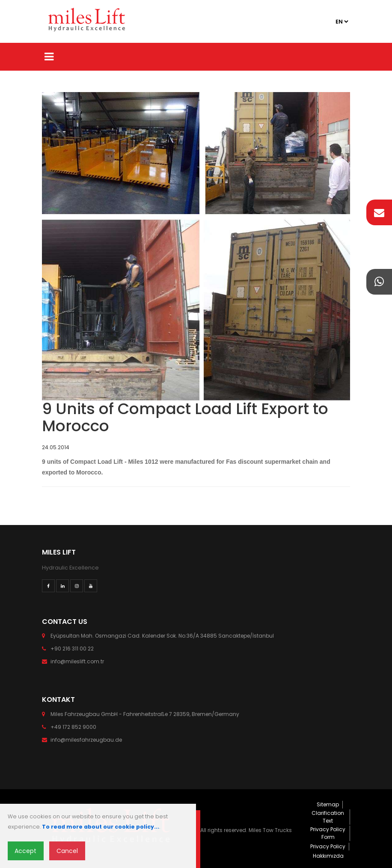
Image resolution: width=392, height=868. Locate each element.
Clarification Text (328, 817)
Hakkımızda (328, 856)
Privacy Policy (328, 846)
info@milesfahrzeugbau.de (86, 740)
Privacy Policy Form (328, 833)
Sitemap (328, 804)
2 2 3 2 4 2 (342, 22)
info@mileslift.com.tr (77, 661)
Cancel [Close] (67, 851)
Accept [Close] (25, 851)
